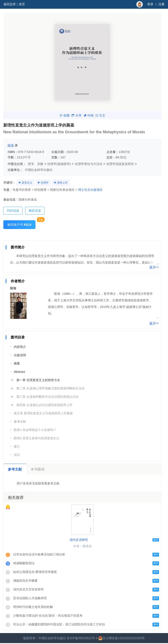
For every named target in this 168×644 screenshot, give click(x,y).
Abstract (19, 372)
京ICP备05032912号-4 (82, 638)
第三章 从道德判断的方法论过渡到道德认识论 (47, 397)
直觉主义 (27, 183)
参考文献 (20, 422)
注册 (161, 4)
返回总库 (10, 4)
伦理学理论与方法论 (89, 164)
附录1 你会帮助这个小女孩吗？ (35, 430)
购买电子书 (19, 225)
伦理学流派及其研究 (120, 164)
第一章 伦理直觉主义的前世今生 (38, 380)
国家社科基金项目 (62, 190)
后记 (17, 455)
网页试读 (35, 211)
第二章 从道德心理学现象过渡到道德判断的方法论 (51, 388)
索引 (17, 446)
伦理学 (45, 183)
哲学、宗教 (36, 164)
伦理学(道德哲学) (59, 164)
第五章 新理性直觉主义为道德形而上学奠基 (43, 413)
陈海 (11, 145)
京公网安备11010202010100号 (122, 638)
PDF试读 (13, 211)
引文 (100, 115)
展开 (154, 267)
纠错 (89, 115)
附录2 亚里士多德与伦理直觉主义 (37, 438)
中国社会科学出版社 (39, 170)
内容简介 (20, 347)
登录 (150, 4)
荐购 (41, 220)
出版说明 (20, 355)
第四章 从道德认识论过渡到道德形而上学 (44, 405)
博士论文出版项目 (90, 190)
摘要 (17, 363)
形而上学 (62, 183)
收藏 (65, 115)
